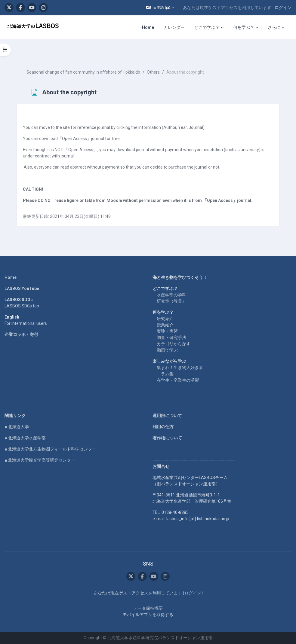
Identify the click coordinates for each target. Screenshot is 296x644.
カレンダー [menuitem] (174, 27)
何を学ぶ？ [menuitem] (244, 27)
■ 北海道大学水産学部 (25, 438)
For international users (26, 323)
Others (153, 72)
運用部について (167, 416)
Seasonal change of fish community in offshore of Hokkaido (83, 72)
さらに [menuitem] (274, 27)
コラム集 (165, 374)
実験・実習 (167, 331)
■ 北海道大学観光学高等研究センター (40, 460)
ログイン (283, 8)
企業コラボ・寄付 (21, 334)
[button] (160, 8)
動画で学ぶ (167, 350)
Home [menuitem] (148, 27)
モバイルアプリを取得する (148, 615)
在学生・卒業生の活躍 (178, 380)
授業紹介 (165, 325)
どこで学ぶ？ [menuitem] (207, 27)
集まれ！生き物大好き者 (180, 368)
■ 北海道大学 (17, 427)
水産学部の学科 (171, 295)
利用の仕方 (163, 427)
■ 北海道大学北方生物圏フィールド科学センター (50, 449)
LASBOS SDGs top (22, 306)
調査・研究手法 (171, 337)
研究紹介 (165, 319)
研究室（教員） (171, 301)
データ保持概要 (148, 608)
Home (11, 277)
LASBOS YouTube (22, 288)
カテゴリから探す (174, 344)
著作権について (167, 438)
